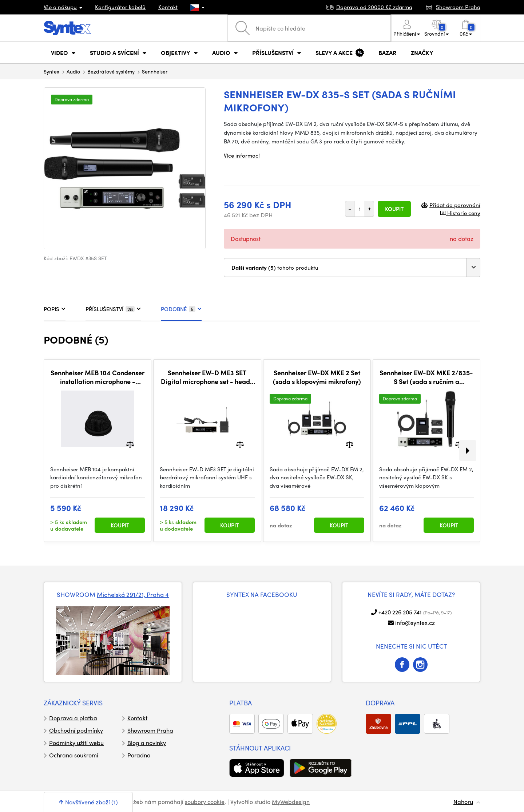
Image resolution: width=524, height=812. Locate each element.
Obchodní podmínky (76, 730)
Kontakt (168, 7)
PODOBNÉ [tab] (181, 309)
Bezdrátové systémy (111, 71)
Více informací (242, 155)
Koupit (394, 209)
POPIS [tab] (55, 309)
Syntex (51, 71)
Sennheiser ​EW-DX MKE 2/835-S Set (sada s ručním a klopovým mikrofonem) (426, 377)
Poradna (139, 755)
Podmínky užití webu (76, 743)
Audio (73, 71)
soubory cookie (205, 802)
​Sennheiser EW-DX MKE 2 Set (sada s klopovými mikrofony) (317, 377)
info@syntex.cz (415, 623)
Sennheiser (155, 71)
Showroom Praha (150, 730)
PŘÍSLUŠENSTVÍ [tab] (113, 309)
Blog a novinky (147, 743)
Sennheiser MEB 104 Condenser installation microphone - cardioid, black (98, 377)
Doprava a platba (73, 718)
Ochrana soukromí (74, 755)
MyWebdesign (291, 802)
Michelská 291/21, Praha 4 (133, 594)
